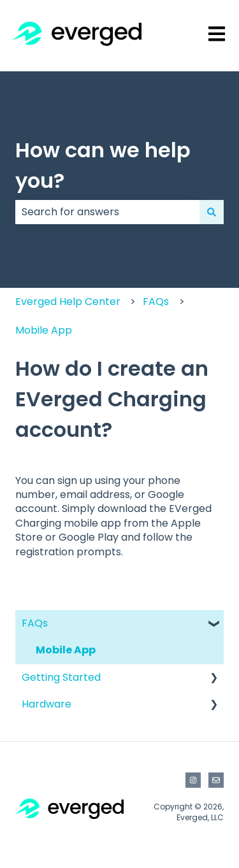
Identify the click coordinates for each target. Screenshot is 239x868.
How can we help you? (103, 165)
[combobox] (107, 212)
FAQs (156, 302)
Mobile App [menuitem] (66, 650)
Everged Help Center (68, 302)
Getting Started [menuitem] (61, 677)
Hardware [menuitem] (47, 704)
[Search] (212, 212)
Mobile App (44, 330)
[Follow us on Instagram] (193, 780)
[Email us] (216, 780)
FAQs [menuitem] (35, 623)
